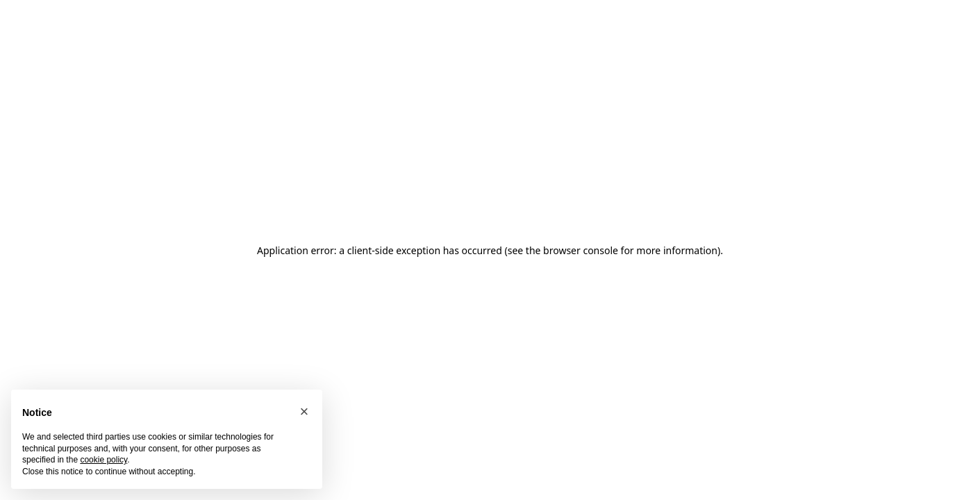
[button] (304, 412)
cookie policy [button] (103, 460)
